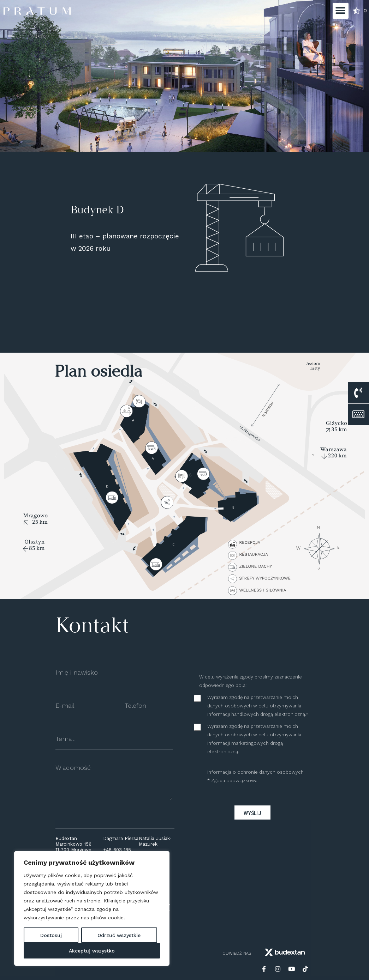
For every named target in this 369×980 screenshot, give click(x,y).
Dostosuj (51, 935)
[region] (92, 908)
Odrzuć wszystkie (119, 935)
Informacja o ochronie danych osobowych (255, 772)
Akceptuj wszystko (92, 951)
